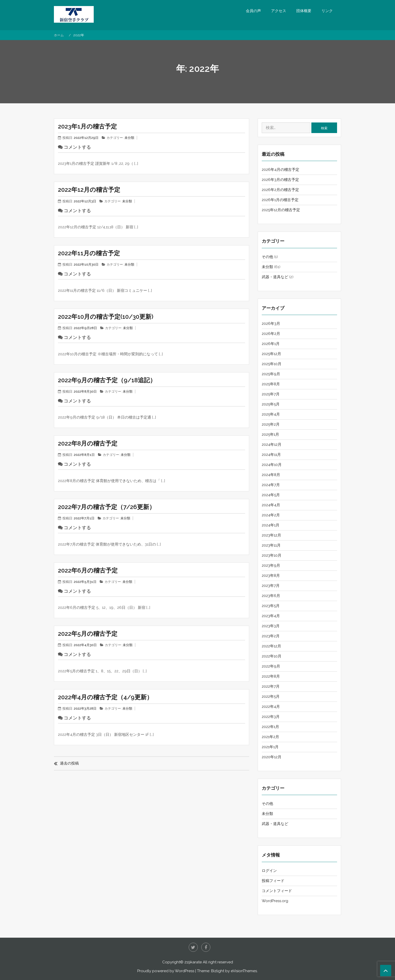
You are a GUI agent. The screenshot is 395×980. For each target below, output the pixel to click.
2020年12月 (272, 757)
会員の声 (253, 11)
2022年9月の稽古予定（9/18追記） (107, 380)
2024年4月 (271, 505)
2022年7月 (271, 686)
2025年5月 (271, 404)
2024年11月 (271, 455)
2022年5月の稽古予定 (88, 634)
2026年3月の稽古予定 (280, 180)
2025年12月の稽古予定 (281, 210)
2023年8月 (271, 576)
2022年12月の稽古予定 (89, 190)
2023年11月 (271, 545)
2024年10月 (272, 465)
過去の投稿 (69, 763)
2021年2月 (270, 737)
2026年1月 (271, 344)
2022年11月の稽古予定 (89, 253)
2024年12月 (272, 445)
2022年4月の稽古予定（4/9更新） (105, 697)
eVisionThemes (244, 971)
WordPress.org (275, 901)
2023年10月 (272, 555)
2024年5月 (271, 495)
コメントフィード (277, 891)
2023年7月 (271, 586)
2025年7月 (271, 394)
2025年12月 (271, 354)
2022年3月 (271, 717)
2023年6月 (271, 596)
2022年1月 (270, 727)
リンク (327, 11)
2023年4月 (271, 616)
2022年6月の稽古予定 (88, 570)
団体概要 (304, 11)
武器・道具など (275, 277)
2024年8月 (271, 475)
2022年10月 (272, 656)
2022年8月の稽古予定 (88, 443)
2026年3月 (271, 324)
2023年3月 (271, 626)
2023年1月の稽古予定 (87, 126)
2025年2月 (271, 424)
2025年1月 (270, 434)
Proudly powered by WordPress (166, 971)
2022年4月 (271, 707)
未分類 (129, 138)
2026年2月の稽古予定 (280, 190)
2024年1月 (271, 525)
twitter (193, 947)
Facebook (206, 947)
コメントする (77, 147)
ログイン (269, 871)
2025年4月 (271, 414)
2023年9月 (271, 565)
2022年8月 (271, 676)
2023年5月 (271, 606)
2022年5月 (271, 697)
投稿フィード (273, 881)
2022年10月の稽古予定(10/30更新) (106, 317)
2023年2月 (271, 636)
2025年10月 (272, 364)
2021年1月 (270, 747)
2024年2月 (271, 515)
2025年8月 (271, 384)
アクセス (279, 11)
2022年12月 (271, 646)
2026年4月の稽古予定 (281, 170)
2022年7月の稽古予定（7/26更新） (107, 507)
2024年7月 (271, 485)
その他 (267, 257)
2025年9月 (271, 374)
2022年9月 (271, 666)
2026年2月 (271, 334)
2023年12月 (271, 535)
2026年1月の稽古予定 (280, 200)
